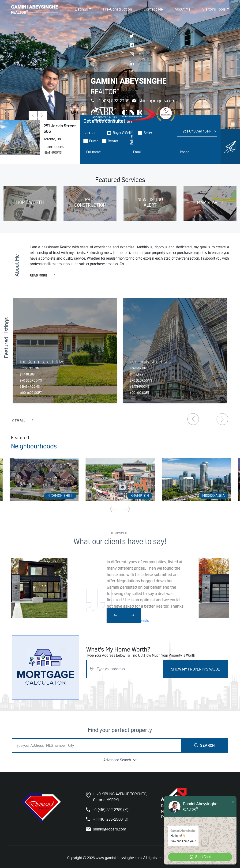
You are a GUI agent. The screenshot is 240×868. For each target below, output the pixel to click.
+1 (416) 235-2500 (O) (111, 819)
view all (22, 420)
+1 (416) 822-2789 (110, 101)
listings (81, 9)
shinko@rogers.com (154, 101)
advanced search (120, 760)
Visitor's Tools (214, 9)
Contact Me (153, 9)
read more (43, 275)
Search (204, 745)
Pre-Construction (118, 9)
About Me (183, 9)
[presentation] (33, 115)
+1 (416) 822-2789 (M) (111, 810)
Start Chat (200, 857)
